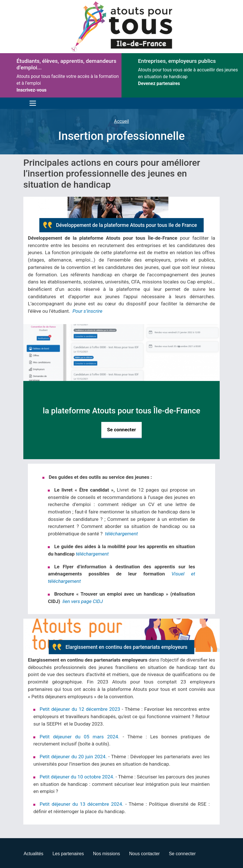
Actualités (33, 854)
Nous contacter (145, 854)
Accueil (121, 121)
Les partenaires (68, 854)
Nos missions (107, 854)
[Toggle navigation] (31, 103)
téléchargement (121, 534)
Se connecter (121, 430)
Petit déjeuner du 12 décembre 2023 (80, 709)
